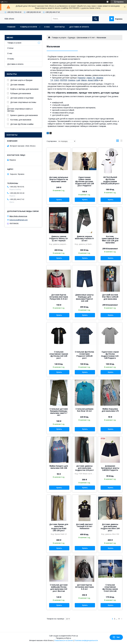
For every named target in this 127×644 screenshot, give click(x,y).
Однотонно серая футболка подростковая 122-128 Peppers (110, 355)
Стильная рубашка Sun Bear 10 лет (84, 410)
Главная (11, 27)
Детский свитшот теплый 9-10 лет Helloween (84, 526)
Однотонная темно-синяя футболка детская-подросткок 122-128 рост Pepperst (84, 181)
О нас (47, 27)
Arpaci (90, 80)
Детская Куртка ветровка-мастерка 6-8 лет (84, 587)
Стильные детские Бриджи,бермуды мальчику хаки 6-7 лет (59, 412)
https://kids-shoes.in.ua (18, 216)
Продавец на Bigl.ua (63, 638)
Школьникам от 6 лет (86, 38)
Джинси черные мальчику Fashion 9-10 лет (84, 238)
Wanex (84, 80)
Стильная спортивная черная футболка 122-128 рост (59, 355)
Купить (59, 200)
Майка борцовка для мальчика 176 (110, 410)
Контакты (60, 27)
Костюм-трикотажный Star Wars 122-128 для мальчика (110, 240)
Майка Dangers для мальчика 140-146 (59, 467)
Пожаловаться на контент (64, 640)
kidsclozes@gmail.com (19, 220)
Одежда (71, 38)
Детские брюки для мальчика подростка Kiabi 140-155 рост (59, 527)
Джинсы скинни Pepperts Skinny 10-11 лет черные (59, 238)
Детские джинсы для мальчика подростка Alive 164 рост (110, 527)
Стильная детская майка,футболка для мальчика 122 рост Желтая (59, 588)
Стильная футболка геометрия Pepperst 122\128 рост (84, 355)
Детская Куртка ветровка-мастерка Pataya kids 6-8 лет (59, 297)
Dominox (72, 80)
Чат (116, 637)
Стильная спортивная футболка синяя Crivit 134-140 (110, 588)
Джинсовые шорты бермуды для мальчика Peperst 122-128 (84, 298)
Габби (96, 80)
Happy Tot (91, 78)
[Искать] (96, 19)
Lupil (78, 80)
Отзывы (11, 59)
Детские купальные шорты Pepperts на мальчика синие (59, 179)
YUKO (57, 80)
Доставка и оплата (79, 27)
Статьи (10, 48)
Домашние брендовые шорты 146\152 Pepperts (110, 468)
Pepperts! (82, 78)
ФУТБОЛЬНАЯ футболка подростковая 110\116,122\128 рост (110, 180)
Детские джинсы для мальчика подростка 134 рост (84, 468)
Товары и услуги (28, 27)
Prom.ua (75, 636)
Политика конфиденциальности (86, 640)
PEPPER (64, 80)
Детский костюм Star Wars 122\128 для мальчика (110, 297)
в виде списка (121, 141)
